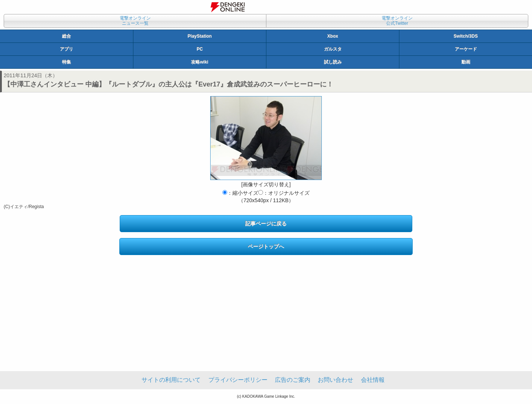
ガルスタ (333, 49)
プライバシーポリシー (238, 380)
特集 (66, 62)
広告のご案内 (293, 380)
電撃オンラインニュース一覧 (135, 21)
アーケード (466, 49)
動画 (466, 62)
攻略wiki (200, 62)
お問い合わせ (335, 380)
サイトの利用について (171, 380)
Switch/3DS (466, 36)
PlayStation (200, 36)
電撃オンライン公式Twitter (397, 21)
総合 (66, 36)
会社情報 (373, 380)
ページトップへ (266, 247)
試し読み (333, 62)
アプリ (66, 49)
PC (200, 49)
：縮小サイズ (240, 193)
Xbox (333, 36)
